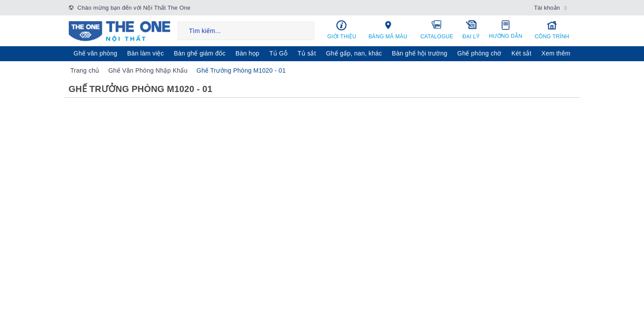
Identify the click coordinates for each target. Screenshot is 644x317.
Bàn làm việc (146, 53)
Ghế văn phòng (95, 53)
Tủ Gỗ (279, 53)
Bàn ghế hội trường (420, 53)
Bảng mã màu (388, 29)
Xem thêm (556, 53)
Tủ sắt (307, 53)
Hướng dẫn (506, 29)
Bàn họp (247, 53)
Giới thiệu (342, 30)
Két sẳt (521, 53)
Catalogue (437, 29)
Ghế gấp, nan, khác (354, 53)
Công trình (552, 30)
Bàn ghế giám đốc (199, 53)
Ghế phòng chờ (479, 53)
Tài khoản (547, 8)
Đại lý (471, 29)
